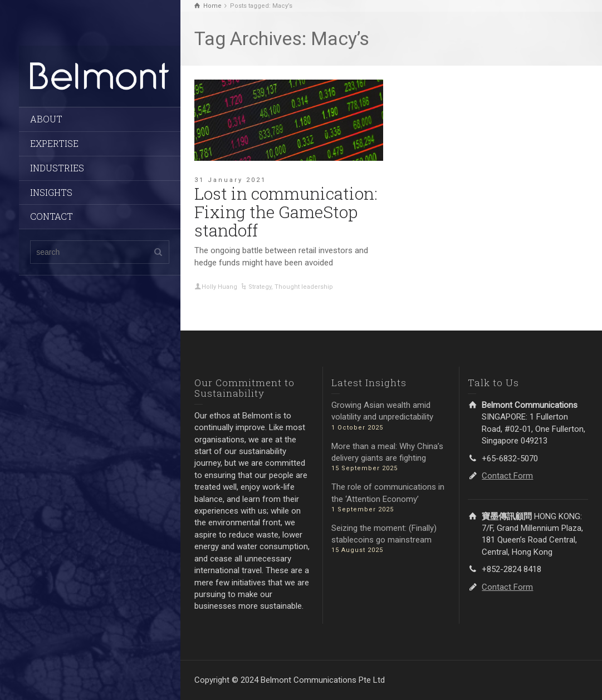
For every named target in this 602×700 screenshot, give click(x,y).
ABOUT (46, 119)
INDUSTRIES (57, 168)
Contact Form (507, 476)
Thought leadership (304, 287)
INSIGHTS (51, 192)
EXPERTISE (54, 143)
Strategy (260, 287)
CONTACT (52, 216)
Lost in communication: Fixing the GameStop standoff (286, 212)
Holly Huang (219, 287)
